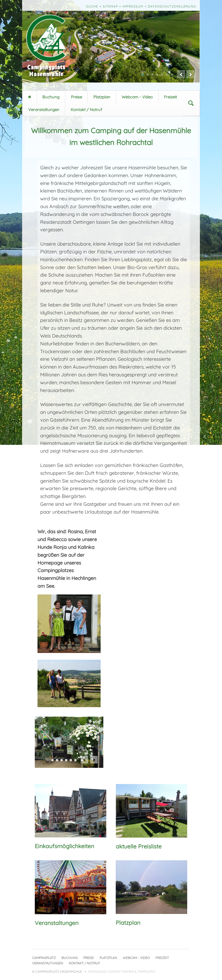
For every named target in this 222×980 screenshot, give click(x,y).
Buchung (51, 97)
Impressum (133, 6)
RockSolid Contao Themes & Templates (122, 972)
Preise (76, 97)
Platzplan (102, 97)
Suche (92, 6)
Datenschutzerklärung (172, 6)
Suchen (191, 103)
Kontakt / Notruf (86, 110)
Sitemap (110, 6)
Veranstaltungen (44, 110)
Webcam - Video (137, 97)
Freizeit (170, 97)
